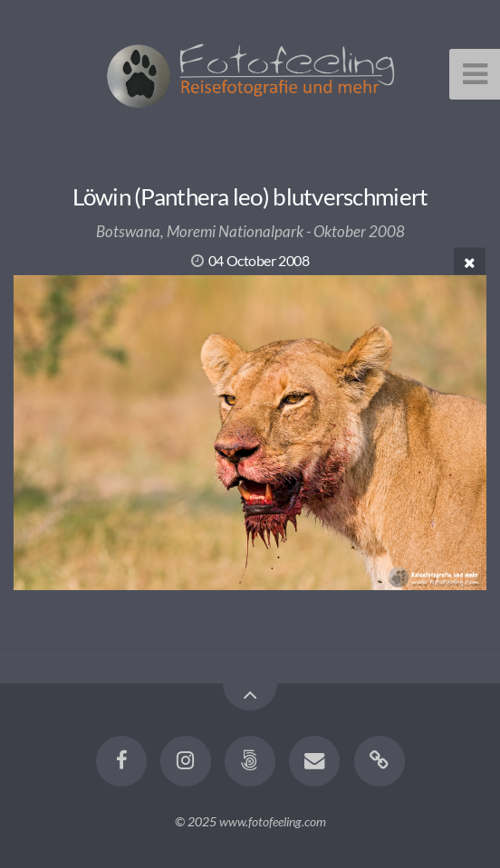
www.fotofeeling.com (273, 821)
